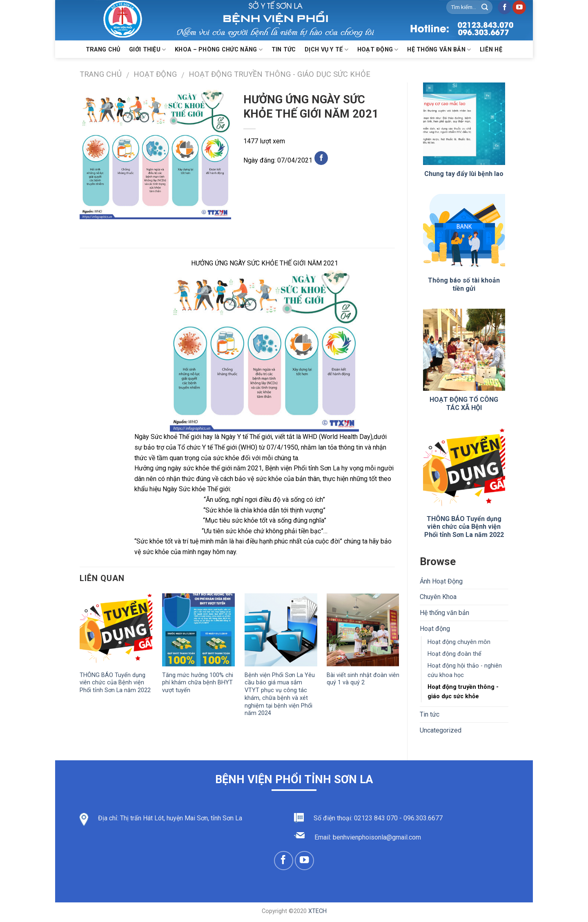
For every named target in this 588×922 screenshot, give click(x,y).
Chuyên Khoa (438, 597)
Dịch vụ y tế (326, 50)
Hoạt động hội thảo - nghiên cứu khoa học (465, 670)
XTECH (317, 911)
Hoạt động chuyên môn (459, 642)
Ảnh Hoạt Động (441, 581)
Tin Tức (284, 50)
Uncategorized (441, 730)
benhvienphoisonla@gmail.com (377, 837)
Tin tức (430, 714)
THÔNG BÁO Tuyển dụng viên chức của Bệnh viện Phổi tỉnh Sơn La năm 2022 (115, 683)
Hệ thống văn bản (439, 50)
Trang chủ (103, 50)
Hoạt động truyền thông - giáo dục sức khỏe (280, 74)
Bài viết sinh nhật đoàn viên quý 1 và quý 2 (363, 679)
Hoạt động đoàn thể (454, 654)
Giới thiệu (147, 50)
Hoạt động (378, 50)
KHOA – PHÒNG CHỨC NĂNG (219, 50)
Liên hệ (491, 50)
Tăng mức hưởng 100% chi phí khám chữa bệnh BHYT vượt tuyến (198, 683)
